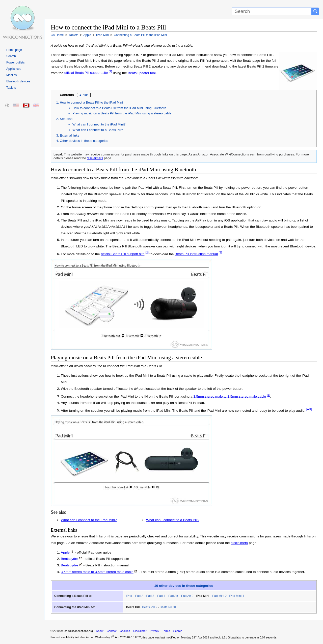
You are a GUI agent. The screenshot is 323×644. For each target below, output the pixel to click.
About (100, 631)
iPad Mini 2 (219, 596)
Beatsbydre (70, 559)
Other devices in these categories (84, 141)
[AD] (309, 409)
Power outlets (16, 62)
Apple (65, 552)
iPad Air (173, 596)
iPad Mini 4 (237, 596)
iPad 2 (139, 596)
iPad (129, 596)
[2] (110, 72)
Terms (166, 631)
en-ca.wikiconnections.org (77, 631)
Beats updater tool (142, 73)
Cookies (125, 631)
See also (66, 119)
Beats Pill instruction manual (196, 254)
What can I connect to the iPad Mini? (99, 124)
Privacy (154, 631)
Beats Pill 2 (150, 607)
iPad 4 (161, 596)
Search (11, 56)
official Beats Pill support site (86, 73)
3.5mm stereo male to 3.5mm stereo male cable (230, 396)
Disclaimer (140, 631)
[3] (220, 253)
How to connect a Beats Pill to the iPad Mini (91, 102)
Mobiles (11, 75)
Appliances (14, 69)
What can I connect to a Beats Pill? (98, 130)
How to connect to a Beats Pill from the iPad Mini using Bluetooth (119, 108)
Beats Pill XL (168, 607)
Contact (112, 631)
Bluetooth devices (18, 81)
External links (70, 135)
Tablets (11, 88)
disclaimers (95, 158)
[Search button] (315, 11)
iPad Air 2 (187, 596)
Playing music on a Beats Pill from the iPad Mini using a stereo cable (122, 113)
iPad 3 (150, 596)
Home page (14, 50)
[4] (269, 395)
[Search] (272, 11)
